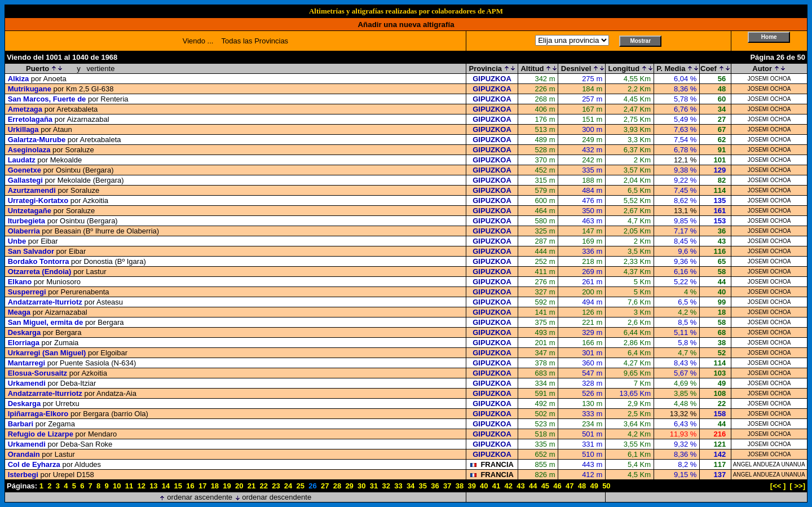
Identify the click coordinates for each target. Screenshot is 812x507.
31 (374, 486)
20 (239, 486)
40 (484, 486)
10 (117, 486)
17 (202, 486)
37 (447, 486)
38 (460, 486)
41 (496, 486)
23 (276, 486)
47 (570, 486)
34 (411, 486)
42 (509, 486)
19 (227, 486)
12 (141, 486)
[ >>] (798, 486)
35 (423, 486)
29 (349, 486)
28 (337, 486)
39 (471, 486)
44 (533, 486)
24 (288, 486)
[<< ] (778, 486)
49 (594, 486)
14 (166, 486)
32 (386, 486)
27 (325, 486)
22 (263, 486)
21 (251, 486)
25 (301, 486)
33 (398, 486)
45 (545, 486)
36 (435, 486)
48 (582, 486)
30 (361, 486)
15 (178, 486)
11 (129, 486)
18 (215, 486)
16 (190, 486)
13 (153, 486)
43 (520, 486)
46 (557, 486)
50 (606, 486)
